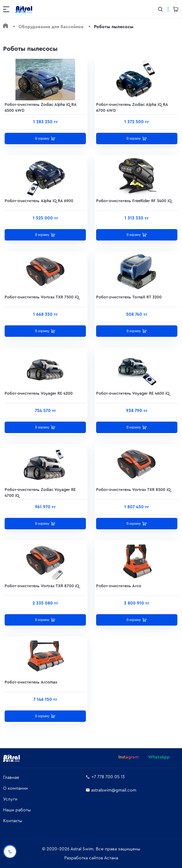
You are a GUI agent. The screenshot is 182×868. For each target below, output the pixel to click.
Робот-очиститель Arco (119, 586)
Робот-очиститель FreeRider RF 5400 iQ (134, 201)
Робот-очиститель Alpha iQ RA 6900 (39, 201)
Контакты (13, 821)
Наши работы (17, 810)
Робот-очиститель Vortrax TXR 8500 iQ (133, 490)
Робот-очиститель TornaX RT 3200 (129, 297)
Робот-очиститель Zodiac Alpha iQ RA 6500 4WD (40, 106)
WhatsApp (159, 757)
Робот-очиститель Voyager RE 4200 (39, 393)
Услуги (10, 799)
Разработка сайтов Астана (91, 858)
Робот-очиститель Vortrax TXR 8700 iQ (42, 586)
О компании (15, 788)
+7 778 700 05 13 (105, 777)
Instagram (129, 757)
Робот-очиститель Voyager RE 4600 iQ (133, 393)
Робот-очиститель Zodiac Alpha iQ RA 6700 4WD (132, 106)
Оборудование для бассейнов (51, 27)
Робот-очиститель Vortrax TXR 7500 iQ (42, 297)
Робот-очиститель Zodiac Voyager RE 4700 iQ (40, 491)
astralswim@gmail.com (111, 790)
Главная (11, 778)
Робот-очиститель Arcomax (31, 682)
